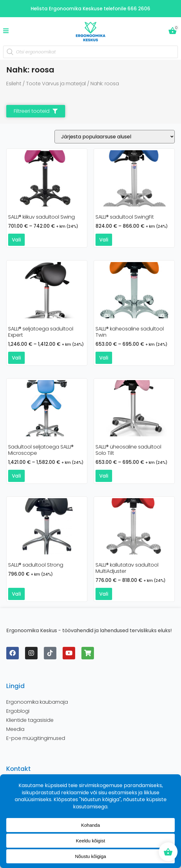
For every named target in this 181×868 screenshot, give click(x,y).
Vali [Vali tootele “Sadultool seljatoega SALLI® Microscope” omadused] (16, 476)
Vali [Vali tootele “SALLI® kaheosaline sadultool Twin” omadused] (104, 358)
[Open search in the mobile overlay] (90, 52)
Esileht (14, 84)
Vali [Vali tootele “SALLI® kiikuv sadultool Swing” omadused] (16, 240)
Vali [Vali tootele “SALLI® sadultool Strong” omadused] (16, 594)
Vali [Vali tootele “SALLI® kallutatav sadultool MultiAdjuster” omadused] (104, 594)
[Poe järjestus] (115, 137)
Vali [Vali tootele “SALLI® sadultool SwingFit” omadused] (104, 240)
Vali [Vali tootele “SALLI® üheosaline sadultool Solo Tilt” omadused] (104, 476)
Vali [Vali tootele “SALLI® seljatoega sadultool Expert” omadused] (16, 358)
